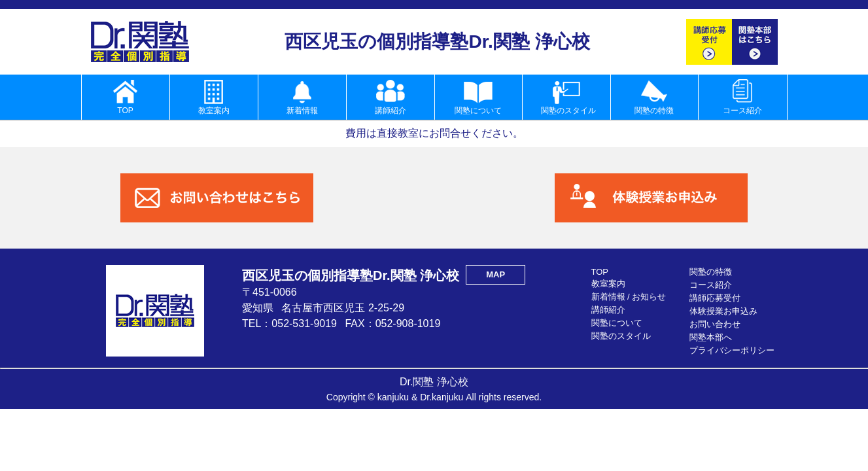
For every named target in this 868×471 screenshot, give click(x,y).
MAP (495, 274)
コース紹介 (711, 285)
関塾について (617, 323)
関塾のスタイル (621, 336)
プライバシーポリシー (732, 350)
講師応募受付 (715, 298)
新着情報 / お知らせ (629, 297)
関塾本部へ (711, 337)
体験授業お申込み (723, 311)
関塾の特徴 (711, 272)
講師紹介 (608, 310)
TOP (600, 272)
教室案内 (608, 284)
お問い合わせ (715, 324)
